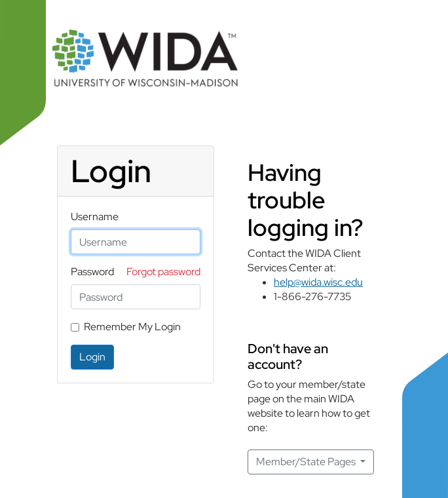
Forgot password (163, 272)
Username (95, 217)
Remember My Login (132, 327)
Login (92, 357)
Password (92, 272)
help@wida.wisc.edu (318, 282)
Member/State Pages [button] (307, 462)
